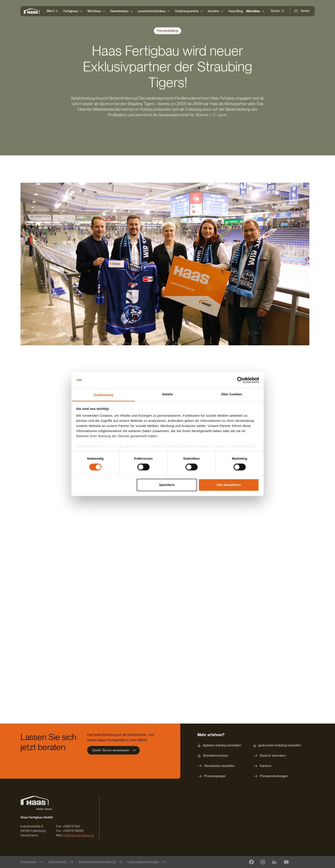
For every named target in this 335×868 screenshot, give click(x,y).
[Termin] (302, 11)
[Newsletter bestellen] (219, 766)
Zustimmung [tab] (104, 395)
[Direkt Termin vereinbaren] (113, 750)
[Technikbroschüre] (219, 756)
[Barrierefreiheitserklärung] (101, 862)
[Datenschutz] (61, 862)
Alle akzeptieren (229, 485)
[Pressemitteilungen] (277, 776)
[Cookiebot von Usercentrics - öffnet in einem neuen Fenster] (240, 380)
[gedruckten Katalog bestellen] (277, 745)
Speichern (167, 485)
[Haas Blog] (236, 11)
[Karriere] (277, 766)
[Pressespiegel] (219, 776)
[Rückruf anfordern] (277, 756)
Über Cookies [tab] (232, 394)
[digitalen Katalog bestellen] (219, 745)
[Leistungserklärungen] (147, 862)
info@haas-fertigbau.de (78, 835)
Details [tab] (167, 394)
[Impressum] (32, 862)
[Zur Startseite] (33, 11)
